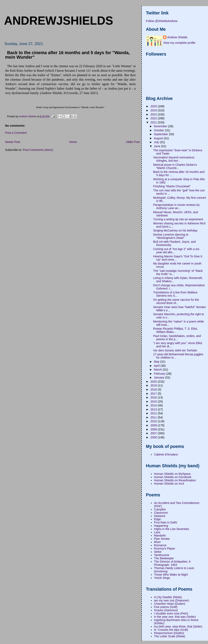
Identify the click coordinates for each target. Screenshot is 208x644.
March (158, 370)
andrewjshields (59, 21)
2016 (154, 397)
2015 (154, 402)
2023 (154, 114)
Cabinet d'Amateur (166, 454)
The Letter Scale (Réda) (170, 636)
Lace (157, 532)
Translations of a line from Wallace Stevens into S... (175, 294)
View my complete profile (179, 43)
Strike (158, 552)
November (161, 126)
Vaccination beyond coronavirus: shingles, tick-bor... (174, 159)
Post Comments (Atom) (38, 150)
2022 (154, 118)
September (161, 134)
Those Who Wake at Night (171, 575)
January (160, 377)
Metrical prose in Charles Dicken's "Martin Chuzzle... (175, 166)
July (157, 142)
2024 (154, 110)
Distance (160, 516)
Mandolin (160, 535)
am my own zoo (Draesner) (171, 600)
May (157, 362)
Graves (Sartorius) (166, 610)
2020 (154, 382)
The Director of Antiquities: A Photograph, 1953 (172, 563)
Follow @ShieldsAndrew (162, 21)
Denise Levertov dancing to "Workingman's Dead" (171, 236)
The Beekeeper (164, 558)
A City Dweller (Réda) (168, 597)
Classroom (161, 513)
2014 (154, 405)
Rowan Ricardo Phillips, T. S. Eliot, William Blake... (175, 330)
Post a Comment (16, 133)
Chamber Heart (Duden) (170, 604)
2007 (154, 433)
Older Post (133, 142)
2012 (154, 413)
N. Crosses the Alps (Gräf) (171, 630)
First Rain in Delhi (165, 522)
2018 (154, 389)
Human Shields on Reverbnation (175, 480)
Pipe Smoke (162, 539)
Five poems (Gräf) (166, 607)
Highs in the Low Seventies (171, 529)
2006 (154, 437)
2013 (154, 409)
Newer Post (13, 142)
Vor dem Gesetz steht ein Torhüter (175, 350)
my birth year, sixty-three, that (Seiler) (178, 626)
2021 (154, 122)
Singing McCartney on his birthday (175, 230)
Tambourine (162, 555)
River (157, 542)
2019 (154, 385)
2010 (154, 421)
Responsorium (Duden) (169, 633)
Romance (160, 545)
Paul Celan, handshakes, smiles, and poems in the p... (177, 338)
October (160, 130)
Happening (161, 526)
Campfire (160, 509)
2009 (154, 425)
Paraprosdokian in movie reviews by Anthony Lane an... (176, 206)
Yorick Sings (162, 578)
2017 (154, 394)
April (157, 366)
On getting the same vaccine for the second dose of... (176, 301)
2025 (154, 106)
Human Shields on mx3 (169, 484)
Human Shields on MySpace (172, 474)
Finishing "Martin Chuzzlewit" (172, 186)
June (158, 146)
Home (73, 142)
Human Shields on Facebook (173, 477)
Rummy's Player (165, 549)
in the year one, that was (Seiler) (175, 617)
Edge (157, 519)
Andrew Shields (177, 37)
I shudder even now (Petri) (171, 613)
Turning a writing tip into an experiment (178, 219)
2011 (154, 417)
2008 (154, 429)
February (160, 374)
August (159, 138)
